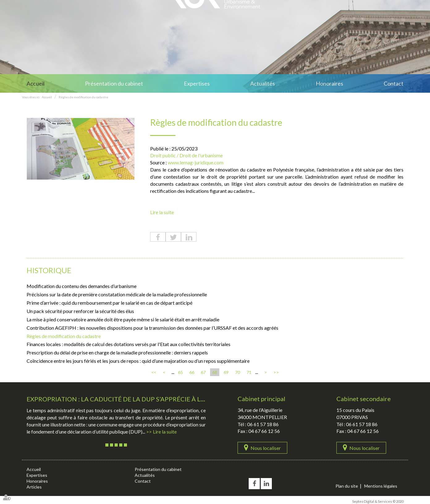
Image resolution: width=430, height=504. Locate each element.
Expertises (197, 83)
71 (249, 372)
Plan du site (347, 486)
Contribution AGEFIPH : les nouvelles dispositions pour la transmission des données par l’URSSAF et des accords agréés (152, 328)
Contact (394, 83)
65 (180, 372)
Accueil (36, 83)
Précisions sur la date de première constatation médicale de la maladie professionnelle (117, 294)
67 (203, 372)
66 (192, 372)
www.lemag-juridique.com (196, 162)
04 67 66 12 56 (264, 431)
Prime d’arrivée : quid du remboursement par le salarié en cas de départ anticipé (110, 303)
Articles (34, 487)
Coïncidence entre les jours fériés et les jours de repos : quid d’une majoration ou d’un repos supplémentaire (138, 361)
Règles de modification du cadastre (83, 97)
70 (238, 372)
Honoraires (329, 83)
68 (215, 372)
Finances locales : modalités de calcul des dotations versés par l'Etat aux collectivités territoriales (129, 344)
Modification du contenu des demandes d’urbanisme (82, 286)
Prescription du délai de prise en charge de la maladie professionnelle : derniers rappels (117, 352)
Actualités (263, 83)
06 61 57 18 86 (263, 424)
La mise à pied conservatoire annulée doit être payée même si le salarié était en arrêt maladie (123, 319)
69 (226, 372)
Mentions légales (381, 486)
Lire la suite (162, 212)
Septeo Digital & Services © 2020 (378, 501)
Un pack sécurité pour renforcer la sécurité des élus (80, 311)
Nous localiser (266, 448)
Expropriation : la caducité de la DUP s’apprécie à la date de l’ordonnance (155, 399)
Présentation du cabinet (114, 83)
